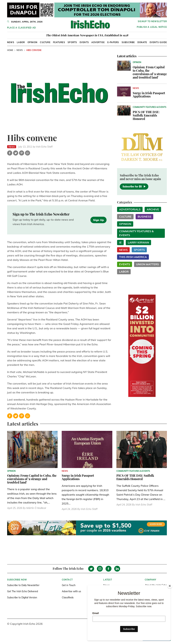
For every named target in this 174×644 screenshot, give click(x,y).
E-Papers (113, 42)
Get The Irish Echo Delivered (23, 591)
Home (10, 50)
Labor (21, 42)
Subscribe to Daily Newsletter (23, 585)
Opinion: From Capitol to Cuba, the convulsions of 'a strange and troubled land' (150, 72)
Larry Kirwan (138, 242)
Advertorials (130, 209)
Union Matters (147, 264)
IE (120, 242)
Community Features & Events (136, 233)
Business (144, 217)
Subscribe (128, 42)
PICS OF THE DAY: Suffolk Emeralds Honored (146, 115)
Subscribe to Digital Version (22, 597)
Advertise (98, 42)
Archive (153, 209)
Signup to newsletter (152, 21)
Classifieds (68, 597)
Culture (45, 42)
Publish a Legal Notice (152, 27)
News (11, 42)
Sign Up (98, 220)
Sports (72, 42)
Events (84, 42)
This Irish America (133, 257)
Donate (142, 42)
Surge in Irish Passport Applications (149, 95)
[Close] (170, 586)
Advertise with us (71, 591)
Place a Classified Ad (21, 28)
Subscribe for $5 (134, 187)
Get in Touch (69, 585)
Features (59, 42)
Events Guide (158, 42)
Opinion (32, 42)
